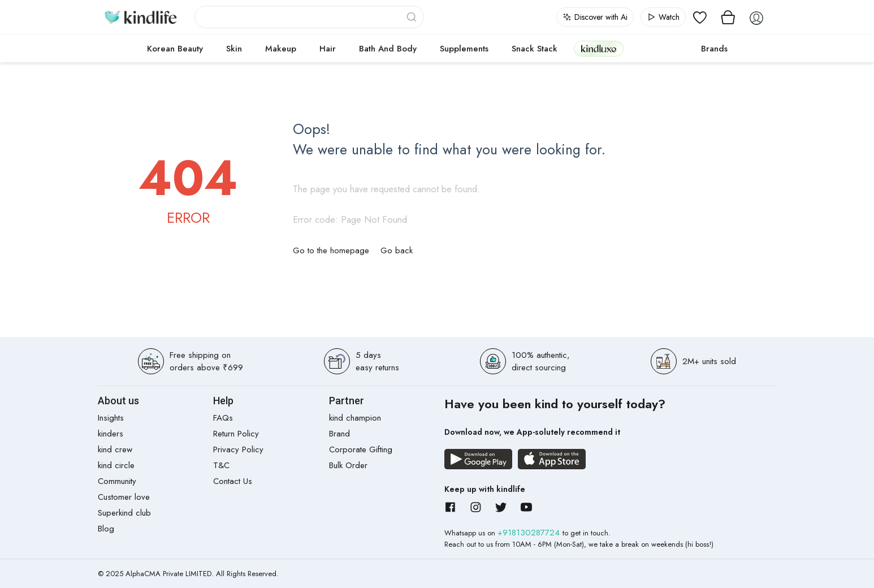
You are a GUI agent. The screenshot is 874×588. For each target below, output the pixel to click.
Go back (397, 250)
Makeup (281, 49)
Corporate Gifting (361, 449)
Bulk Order (348, 465)
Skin (234, 49)
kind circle (116, 465)
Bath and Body (388, 49)
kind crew (115, 449)
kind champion (355, 418)
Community (117, 481)
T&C (221, 465)
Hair (328, 49)
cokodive (659, 49)
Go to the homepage (331, 250)
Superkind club (124, 513)
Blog (106, 529)
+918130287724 (530, 533)
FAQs (223, 418)
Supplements (464, 49)
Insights (111, 418)
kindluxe (599, 48)
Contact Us (233, 481)
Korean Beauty (175, 49)
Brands (714, 49)
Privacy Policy (238, 449)
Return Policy (236, 434)
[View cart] (728, 17)
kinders (111, 434)
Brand (339, 434)
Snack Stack (535, 49)
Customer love (124, 497)
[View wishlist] (700, 17)
